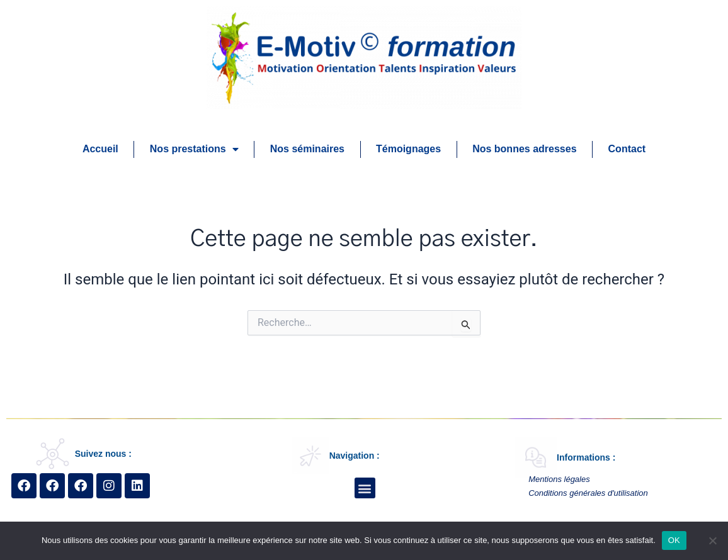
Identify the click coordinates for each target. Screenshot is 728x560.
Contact (627, 149)
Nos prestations (194, 149)
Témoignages (408, 149)
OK (674, 540)
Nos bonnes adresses (524, 149)
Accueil (100, 149)
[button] (365, 488)
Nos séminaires (307, 149)
